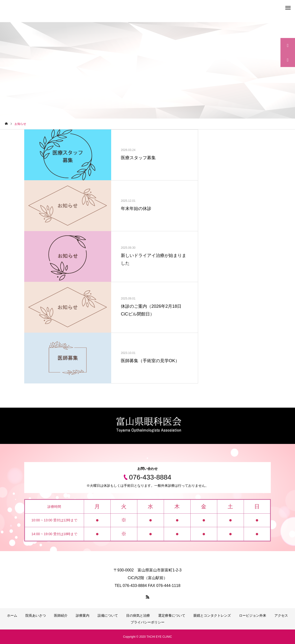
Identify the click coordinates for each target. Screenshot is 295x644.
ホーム (12, 615)
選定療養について (172, 615)
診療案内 (83, 615)
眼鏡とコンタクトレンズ (212, 615)
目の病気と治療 (138, 615)
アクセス (281, 615)
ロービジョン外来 (253, 615)
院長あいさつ (36, 615)
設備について (108, 615)
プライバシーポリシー (147, 622)
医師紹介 (61, 615)
